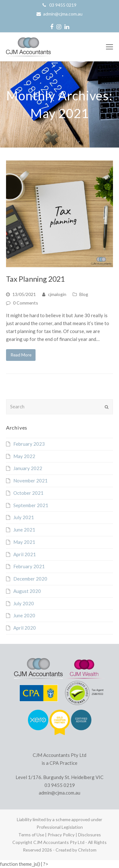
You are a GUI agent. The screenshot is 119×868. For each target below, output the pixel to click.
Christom (87, 850)
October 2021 (28, 493)
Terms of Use (31, 835)
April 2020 (25, 628)
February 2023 (29, 444)
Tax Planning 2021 (35, 279)
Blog (84, 294)
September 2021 (31, 505)
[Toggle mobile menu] (109, 47)
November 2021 (30, 481)
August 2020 (27, 591)
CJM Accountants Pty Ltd (59, 842)
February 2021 (29, 566)
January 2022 (28, 468)
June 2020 (24, 615)
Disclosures (89, 835)
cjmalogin (57, 294)
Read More (21, 355)
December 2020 (30, 579)
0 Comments (26, 303)
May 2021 (24, 542)
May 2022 (24, 456)
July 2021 (24, 517)
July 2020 (24, 603)
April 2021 (25, 554)
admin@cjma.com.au (63, 14)
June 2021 (24, 530)
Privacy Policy (61, 835)
